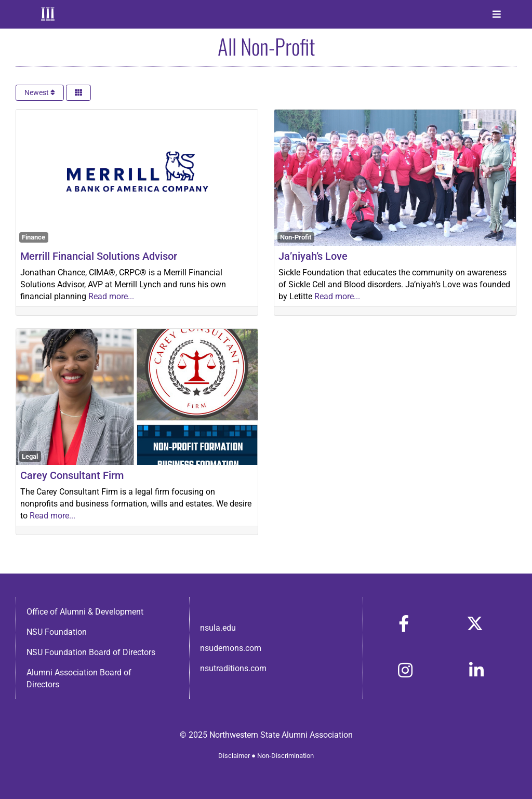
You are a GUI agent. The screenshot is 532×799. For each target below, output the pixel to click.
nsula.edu (218, 628)
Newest (40, 92)
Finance (34, 237)
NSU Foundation (57, 632)
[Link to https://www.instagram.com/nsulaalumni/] (405, 670)
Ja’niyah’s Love (313, 256)
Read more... (111, 296)
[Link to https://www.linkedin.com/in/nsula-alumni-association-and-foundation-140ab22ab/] (476, 670)
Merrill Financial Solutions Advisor (99, 256)
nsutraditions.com (233, 668)
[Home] (49, 14)
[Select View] (78, 93)
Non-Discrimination (285, 756)
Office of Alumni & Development (85, 612)
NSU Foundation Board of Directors (91, 652)
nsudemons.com (231, 648)
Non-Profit (296, 237)
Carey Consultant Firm (72, 475)
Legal (30, 456)
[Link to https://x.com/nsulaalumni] (475, 623)
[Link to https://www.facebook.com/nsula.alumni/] (404, 623)
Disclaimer (234, 756)
